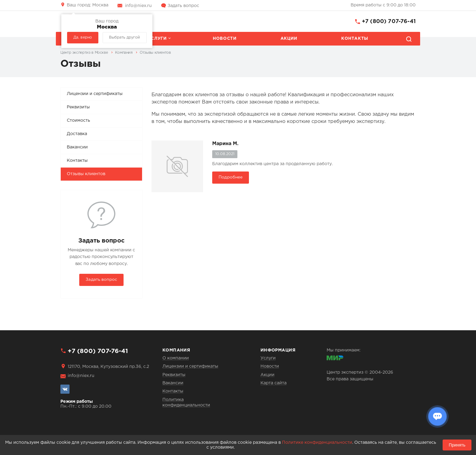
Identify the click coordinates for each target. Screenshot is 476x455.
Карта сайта (274, 383)
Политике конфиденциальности (317, 443)
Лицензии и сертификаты (95, 94)
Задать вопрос (183, 6)
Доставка (77, 134)
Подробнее (231, 177)
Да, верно (83, 37)
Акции (289, 39)
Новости (224, 39)
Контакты (355, 39)
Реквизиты (78, 107)
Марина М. (225, 144)
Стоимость (78, 121)
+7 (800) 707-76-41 (389, 22)
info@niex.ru (138, 6)
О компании (176, 358)
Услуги (157, 39)
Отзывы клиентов (86, 174)
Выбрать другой (124, 37)
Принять (457, 445)
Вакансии (77, 147)
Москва (88, 5)
